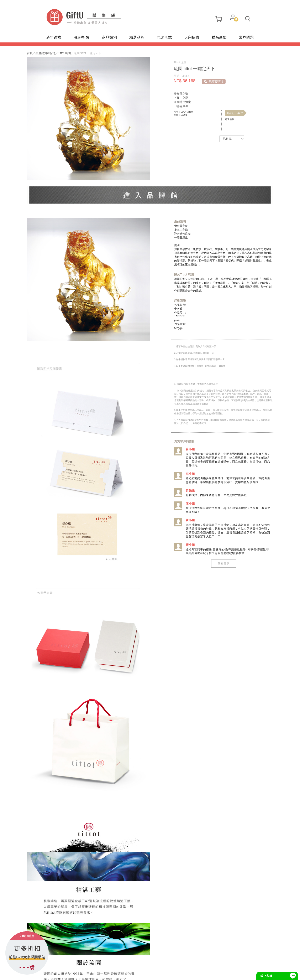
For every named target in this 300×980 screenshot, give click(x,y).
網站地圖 (54, 974)
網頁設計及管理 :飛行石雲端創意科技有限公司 (185, 974)
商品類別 (109, 37)
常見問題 (246, 37)
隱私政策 (72, 974)
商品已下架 (223, 113)
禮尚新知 (219, 37)
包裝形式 (164, 37)
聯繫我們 (109, 974)
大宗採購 (192, 37)
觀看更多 (212, 567)
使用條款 (90, 974)
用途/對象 (81, 37)
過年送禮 (54, 37)
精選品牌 (137, 37)
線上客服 (266, 976)
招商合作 (127, 974)
